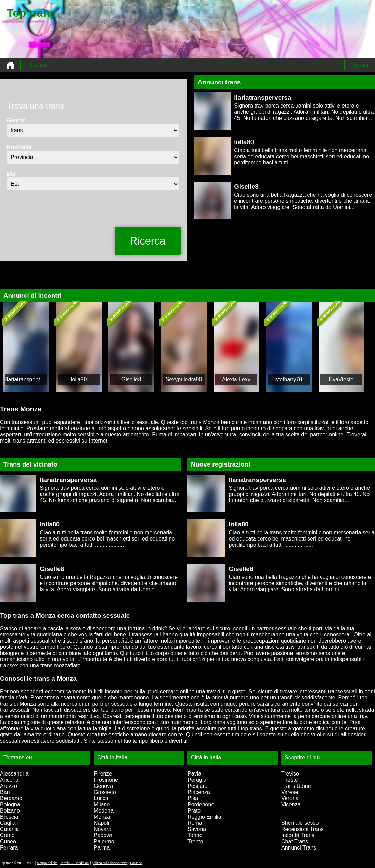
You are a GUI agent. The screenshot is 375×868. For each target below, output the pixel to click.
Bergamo (11, 798)
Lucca (101, 798)
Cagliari (9, 823)
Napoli (101, 823)
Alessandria (14, 774)
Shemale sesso (300, 823)
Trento (195, 841)
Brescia (9, 817)
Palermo (104, 841)
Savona (197, 829)
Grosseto (105, 792)
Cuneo (8, 841)
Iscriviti (360, 65)
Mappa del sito (47, 863)
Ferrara (9, 848)
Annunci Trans (299, 848)
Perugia (197, 780)
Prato (194, 811)
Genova (103, 786)
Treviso (290, 774)
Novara (103, 829)
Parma (102, 848)
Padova (103, 835)
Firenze (103, 774)
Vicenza (291, 804)
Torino (195, 835)
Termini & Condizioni (75, 863)
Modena (104, 811)
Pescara (198, 786)
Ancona (9, 780)
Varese (290, 792)
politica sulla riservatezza (110, 863)
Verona (290, 798)
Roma (195, 823)
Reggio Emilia (204, 817)
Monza (102, 817)
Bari (5, 792)
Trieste (289, 780)
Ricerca (37, 65)
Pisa (193, 798)
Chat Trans (295, 841)
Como (7, 835)
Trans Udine (296, 786)
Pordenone (201, 804)
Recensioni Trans (302, 829)
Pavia (194, 774)
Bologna (10, 804)
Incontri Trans (298, 835)
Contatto (136, 863)
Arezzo (9, 786)
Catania (9, 829)
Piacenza (199, 792)
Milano (102, 804)
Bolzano (10, 811)
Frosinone (106, 780)
